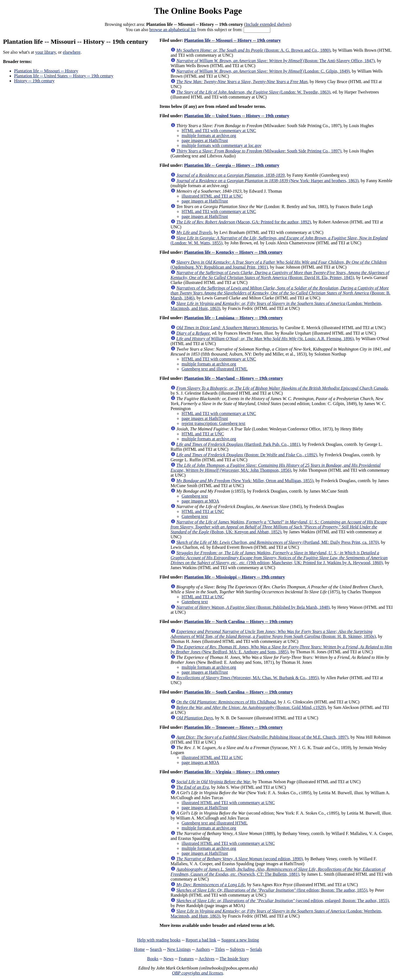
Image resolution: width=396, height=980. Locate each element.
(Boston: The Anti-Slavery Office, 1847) (276, 61)
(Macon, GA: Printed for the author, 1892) (244, 222)
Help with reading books (159, 940)
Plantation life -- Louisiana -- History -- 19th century (233, 318)
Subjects (237, 949)
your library (46, 52)
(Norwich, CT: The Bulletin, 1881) (278, 872)
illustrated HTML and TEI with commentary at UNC (228, 803)
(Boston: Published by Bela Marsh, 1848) (253, 607)
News (168, 959)
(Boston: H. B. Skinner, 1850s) (273, 634)
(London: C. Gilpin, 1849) (263, 71)
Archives (206, 959)
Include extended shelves (268, 24)
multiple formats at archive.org (209, 136)
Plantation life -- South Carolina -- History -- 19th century (239, 692)
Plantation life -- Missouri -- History (46, 71)
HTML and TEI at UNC (203, 434)
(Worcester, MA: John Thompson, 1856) (276, 468)
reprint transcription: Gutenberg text (213, 423)
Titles (220, 949)
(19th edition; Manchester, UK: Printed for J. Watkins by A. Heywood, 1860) (279, 558)
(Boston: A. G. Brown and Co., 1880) (253, 50)
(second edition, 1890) (239, 859)
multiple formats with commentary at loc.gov (222, 145)
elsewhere (72, 52)
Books (153, 959)
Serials (256, 949)
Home (139, 949)
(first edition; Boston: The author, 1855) (272, 890)
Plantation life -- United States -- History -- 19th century (64, 76)
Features (186, 959)
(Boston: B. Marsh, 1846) (281, 293)
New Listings (179, 949)
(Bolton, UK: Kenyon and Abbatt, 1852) (279, 527)
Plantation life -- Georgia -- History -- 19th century (232, 165)
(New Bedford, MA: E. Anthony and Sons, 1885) (281, 649)
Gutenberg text (195, 496)
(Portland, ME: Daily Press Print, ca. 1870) (278, 542)
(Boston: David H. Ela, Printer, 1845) (280, 275)
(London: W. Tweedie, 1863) (253, 92)
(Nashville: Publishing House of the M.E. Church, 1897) (262, 737)
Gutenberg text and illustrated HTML (215, 369)
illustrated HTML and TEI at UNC (212, 196)
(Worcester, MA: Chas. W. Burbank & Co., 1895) (247, 678)
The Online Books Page (198, 11)
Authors (203, 949)
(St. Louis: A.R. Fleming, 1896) (265, 339)
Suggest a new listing (240, 940)
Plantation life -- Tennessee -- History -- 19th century (233, 727)
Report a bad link (201, 940)
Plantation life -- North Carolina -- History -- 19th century (239, 622)
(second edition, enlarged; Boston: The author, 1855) (283, 901)
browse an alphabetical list (173, 30)
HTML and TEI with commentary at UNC (219, 131)
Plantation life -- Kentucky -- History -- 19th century (233, 252)
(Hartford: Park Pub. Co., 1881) (238, 444)
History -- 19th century (34, 81)
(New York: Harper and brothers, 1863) (267, 181)
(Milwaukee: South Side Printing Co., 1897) (259, 151)
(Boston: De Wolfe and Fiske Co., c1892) (247, 455)
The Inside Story (234, 959)
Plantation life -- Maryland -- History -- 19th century (234, 378)
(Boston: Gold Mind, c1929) (251, 707)
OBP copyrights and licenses (197, 973)
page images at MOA (200, 501)
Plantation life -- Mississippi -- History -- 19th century (235, 577)
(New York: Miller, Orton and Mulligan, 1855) (245, 481)
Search (156, 949)
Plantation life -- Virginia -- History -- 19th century (232, 772)
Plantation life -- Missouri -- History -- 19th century (232, 40)
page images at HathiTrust (205, 140)
